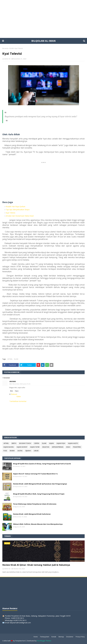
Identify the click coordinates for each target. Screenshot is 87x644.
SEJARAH (28, 451)
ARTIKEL (10, 359)
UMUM (36, 451)
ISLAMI (11, 48)
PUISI (5, 451)
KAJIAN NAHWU (9, 447)
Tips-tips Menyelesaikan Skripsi (18, 210)
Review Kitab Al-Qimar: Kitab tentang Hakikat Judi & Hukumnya (36, 565)
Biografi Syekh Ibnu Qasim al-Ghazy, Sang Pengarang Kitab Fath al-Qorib (42, 464)
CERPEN (37, 443)
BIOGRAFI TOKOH (25, 443)
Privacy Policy (80, 637)
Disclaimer (70, 637)
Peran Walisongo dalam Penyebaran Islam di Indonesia (35, 504)
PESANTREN (77, 447)
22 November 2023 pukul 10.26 (21, 384)
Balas (12, 391)
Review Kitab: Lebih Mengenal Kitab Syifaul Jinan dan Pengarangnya (40, 484)
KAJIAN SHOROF (22, 447)
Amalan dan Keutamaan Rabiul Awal (20, 216)
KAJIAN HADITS (73, 443)
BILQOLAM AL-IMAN (43, 41)
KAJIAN (51, 443)
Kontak (54, 637)
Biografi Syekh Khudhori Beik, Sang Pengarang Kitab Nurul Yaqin (39, 494)
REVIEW (12, 451)
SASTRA (20, 451)
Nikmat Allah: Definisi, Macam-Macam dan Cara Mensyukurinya (38, 524)
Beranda (5, 48)
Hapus (17, 391)
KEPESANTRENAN (58, 447)
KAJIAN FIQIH (61, 443)
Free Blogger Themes (44, 641)
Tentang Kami (45, 637)
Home (36, 637)
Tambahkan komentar (18, 401)
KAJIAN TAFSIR (35, 447)
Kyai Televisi (11, 213)
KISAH (68, 447)
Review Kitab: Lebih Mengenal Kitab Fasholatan (32, 514)
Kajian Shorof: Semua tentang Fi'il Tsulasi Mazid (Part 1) (35, 474)
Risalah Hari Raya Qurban (16, 206)
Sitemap (61, 637)
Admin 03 (7, 59)
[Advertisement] (43, 19)
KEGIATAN (46, 447)
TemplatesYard (20, 641)
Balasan (14, 394)
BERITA (14, 443)
